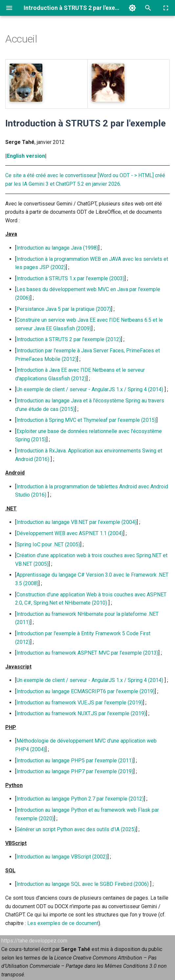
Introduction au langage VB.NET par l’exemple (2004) (77, 522)
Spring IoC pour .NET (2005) (48, 544)
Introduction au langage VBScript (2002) (62, 857)
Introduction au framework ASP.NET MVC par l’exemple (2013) (87, 653)
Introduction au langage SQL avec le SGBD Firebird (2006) (83, 884)
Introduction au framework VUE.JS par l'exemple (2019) (80, 703)
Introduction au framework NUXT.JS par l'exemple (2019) (81, 713)
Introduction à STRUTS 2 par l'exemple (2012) (69, 339)
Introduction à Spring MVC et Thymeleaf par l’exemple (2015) (86, 420)
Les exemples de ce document (63, 923)
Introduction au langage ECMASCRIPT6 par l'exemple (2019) (86, 691)
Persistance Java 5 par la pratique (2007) (64, 309)
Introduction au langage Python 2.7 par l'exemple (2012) (80, 799)
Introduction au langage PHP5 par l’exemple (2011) (75, 761)
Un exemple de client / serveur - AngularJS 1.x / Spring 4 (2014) (90, 389)
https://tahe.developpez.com (34, 941)
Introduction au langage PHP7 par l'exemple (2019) (75, 771)
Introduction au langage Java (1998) (57, 248)
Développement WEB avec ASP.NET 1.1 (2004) (70, 533)
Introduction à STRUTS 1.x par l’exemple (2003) (70, 278)
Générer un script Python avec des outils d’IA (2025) (76, 829)
